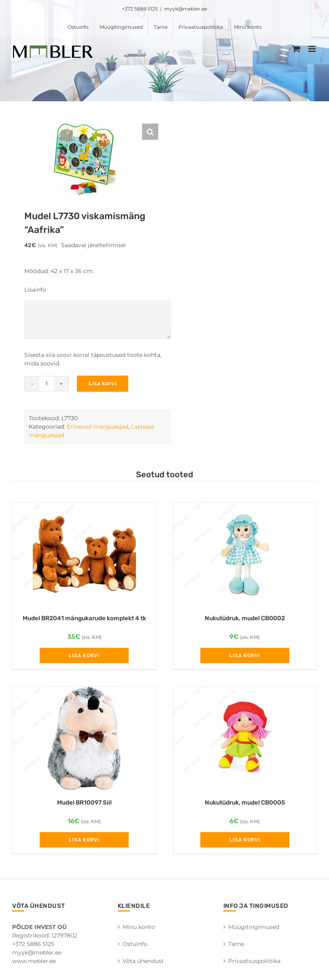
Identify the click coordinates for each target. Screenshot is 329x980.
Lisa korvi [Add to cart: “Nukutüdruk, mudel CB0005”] (245, 840)
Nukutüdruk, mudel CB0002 (245, 618)
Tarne (236, 944)
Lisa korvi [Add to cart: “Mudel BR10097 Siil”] (84, 840)
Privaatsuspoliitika (254, 961)
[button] (150, 132)
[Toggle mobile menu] (313, 49)
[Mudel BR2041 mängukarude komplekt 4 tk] (84, 554)
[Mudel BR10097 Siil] (84, 738)
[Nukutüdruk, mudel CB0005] (245, 738)
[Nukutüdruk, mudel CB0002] (245, 554)
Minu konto (139, 927)
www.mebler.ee (34, 961)
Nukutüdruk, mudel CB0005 (245, 803)
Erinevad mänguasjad (98, 427)
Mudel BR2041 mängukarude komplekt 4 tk (84, 618)
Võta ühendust (143, 961)
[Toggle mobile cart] (296, 49)
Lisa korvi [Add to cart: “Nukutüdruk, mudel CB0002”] (245, 655)
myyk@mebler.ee (186, 9)
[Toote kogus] (47, 384)
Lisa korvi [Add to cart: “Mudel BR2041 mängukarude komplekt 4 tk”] (84, 655)
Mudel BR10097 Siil (84, 803)
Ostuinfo (135, 944)
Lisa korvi (103, 383)
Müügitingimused (254, 927)
